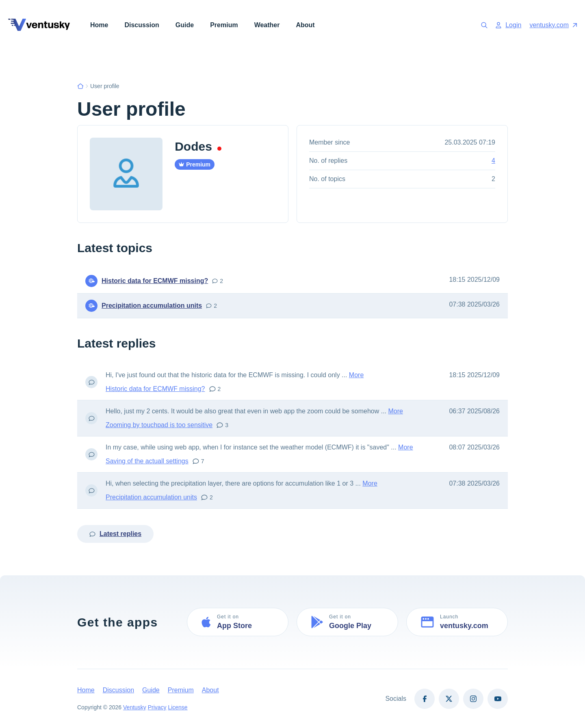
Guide (185, 25)
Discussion (142, 25)
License (178, 707)
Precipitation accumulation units (152, 306)
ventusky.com (553, 25)
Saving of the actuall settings (147, 461)
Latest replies (115, 534)
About (305, 25)
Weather (267, 25)
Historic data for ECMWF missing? (155, 281)
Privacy (157, 707)
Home (99, 25)
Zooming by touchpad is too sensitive (159, 425)
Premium (224, 25)
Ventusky (135, 707)
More (356, 375)
